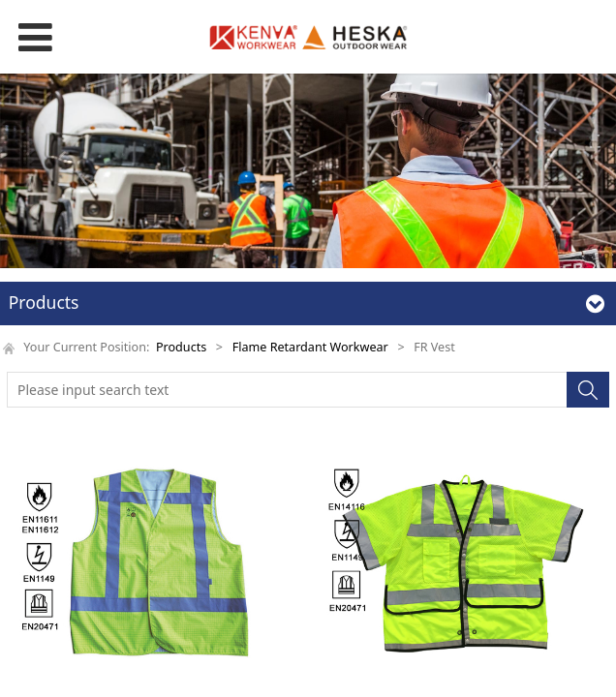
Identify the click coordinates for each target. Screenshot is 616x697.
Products (181, 347)
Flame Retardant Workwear (310, 347)
